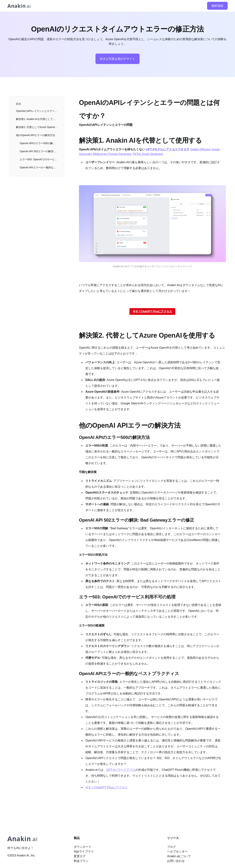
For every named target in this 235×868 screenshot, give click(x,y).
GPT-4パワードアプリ (121, 770)
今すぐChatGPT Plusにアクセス (152, 311)
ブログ (171, 847)
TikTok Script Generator (148, 154)
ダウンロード (83, 847)
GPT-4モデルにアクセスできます (168, 149)
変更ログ (80, 856)
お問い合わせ (176, 861)
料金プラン (81, 861)
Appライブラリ (84, 851)
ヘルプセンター (177, 851)
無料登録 (217, 6)
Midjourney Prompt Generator (112, 154)
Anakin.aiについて (179, 856)
